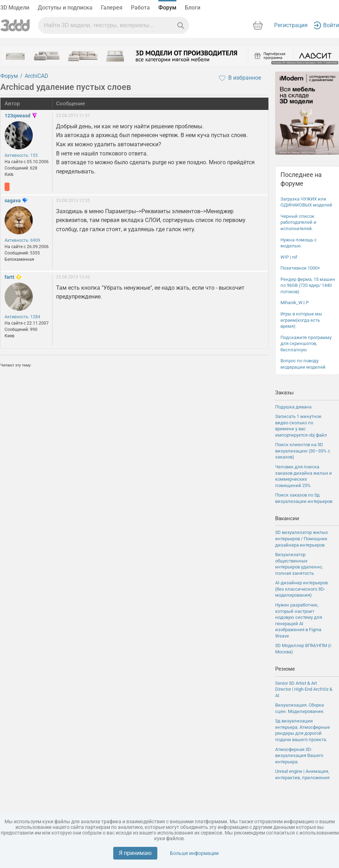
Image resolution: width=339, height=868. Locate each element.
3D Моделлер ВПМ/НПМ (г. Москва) (304, 649)
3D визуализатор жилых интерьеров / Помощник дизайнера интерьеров (301, 538)
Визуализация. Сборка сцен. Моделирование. (300, 708)
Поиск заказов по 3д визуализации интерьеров (304, 498)
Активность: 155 (21, 155)
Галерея (112, 8)
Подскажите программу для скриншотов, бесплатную (306, 344)
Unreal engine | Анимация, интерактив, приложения (302, 774)
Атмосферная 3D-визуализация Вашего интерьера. (299, 756)
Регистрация (291, 25)
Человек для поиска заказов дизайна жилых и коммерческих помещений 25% (304, 476)
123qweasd (17, 116)
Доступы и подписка (65, 8)
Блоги (193, 8)
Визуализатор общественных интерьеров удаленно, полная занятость (299, 564)
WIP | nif (289, 257)
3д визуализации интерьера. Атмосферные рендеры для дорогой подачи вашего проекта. (302, 730)
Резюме (285, 669)
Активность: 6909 (22, 240)
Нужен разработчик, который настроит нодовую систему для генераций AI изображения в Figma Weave (299, 620)
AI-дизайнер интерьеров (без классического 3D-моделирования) (301, 589)
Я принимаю (135, 853)
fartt (10, 277)
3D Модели (15, 8)
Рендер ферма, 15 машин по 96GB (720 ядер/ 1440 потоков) (308, 285)
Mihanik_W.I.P (295, 303)
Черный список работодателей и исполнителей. (298, 222)
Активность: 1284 (22, 317)
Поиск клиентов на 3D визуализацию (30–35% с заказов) (303, 451)
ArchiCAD (37, 76)
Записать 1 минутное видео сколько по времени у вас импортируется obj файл (301, 426)
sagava (13, 201)
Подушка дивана (293, 407)
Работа (140, 8)
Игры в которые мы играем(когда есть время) (301, 320)
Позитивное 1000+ (300, 268)
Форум (167, 8)
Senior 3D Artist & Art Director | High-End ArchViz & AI (304, 689)
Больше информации (194, 853)
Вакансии (287, 518)
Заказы (284, 393)
